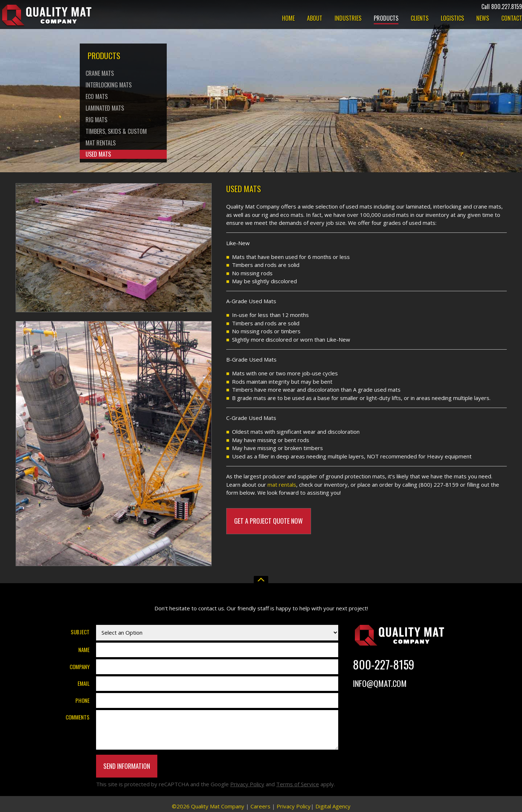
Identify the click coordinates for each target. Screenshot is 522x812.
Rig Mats (96, 120)
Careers (260, 806)
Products (386, 19)
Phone (82, 700)
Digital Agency (333, 806)
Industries (348, 19)
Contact (512, 19)
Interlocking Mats (109, 85)
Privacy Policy (247, 784)
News (483, 19)
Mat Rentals (101, 143)
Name (84, 650)
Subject (80, 632)
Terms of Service (298, 784)
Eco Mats (97, 96)
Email (84, 683)
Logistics (452, 19)
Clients (420, 19)
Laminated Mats (105, 108)
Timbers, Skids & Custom (116, 131)
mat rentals (282, 485)
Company (80, 667)
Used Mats (98, 154)
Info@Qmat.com (380, 683)
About (315, 19)
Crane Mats (100, 73)
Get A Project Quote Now (268, 521)
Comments (78, 717)
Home (288, 19)
